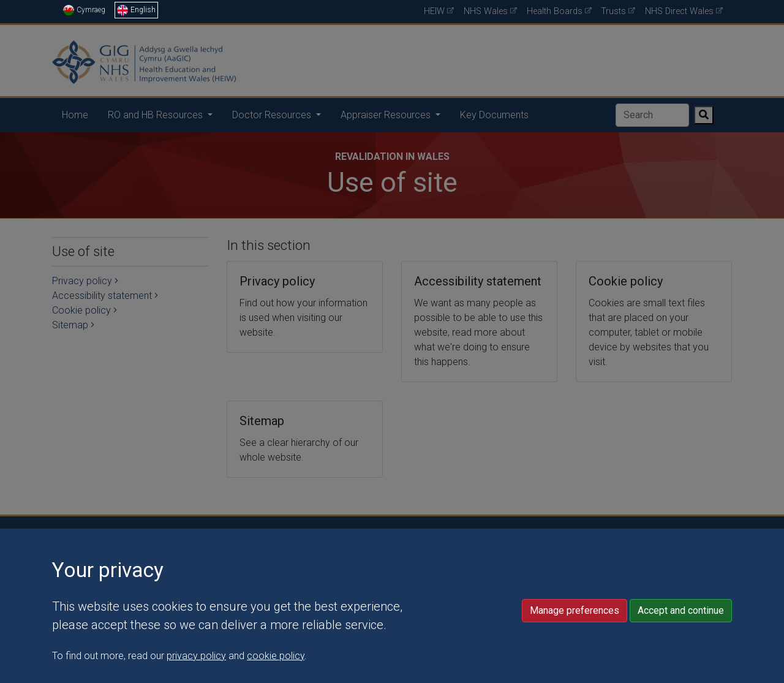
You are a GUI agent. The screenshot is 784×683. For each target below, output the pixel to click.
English (136, 10)
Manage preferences (575, 667)
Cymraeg (84, 10)
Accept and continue (681, 667)
